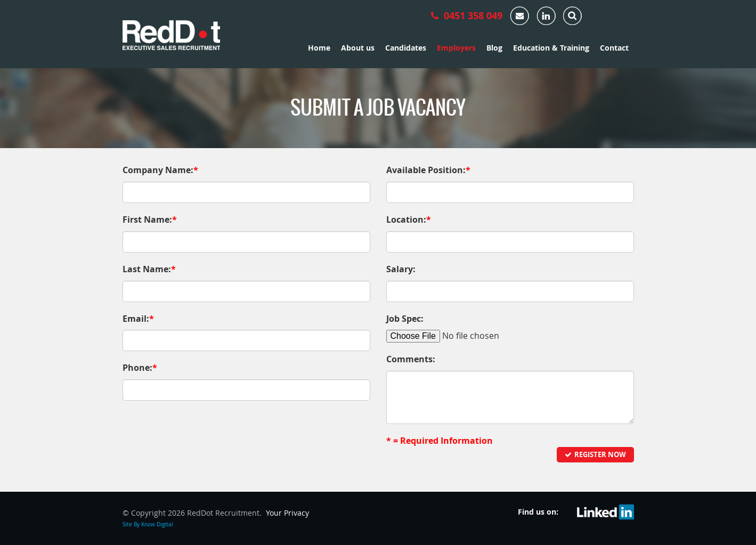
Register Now (595, 454)
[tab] (573, 13)
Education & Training (551, 48)
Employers (456, 48)
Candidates (406, 48)
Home (319, 48)
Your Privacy (287, 513)
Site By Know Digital (148, 524)
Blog (494, 48)
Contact (614, 48)
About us (358, 48)
